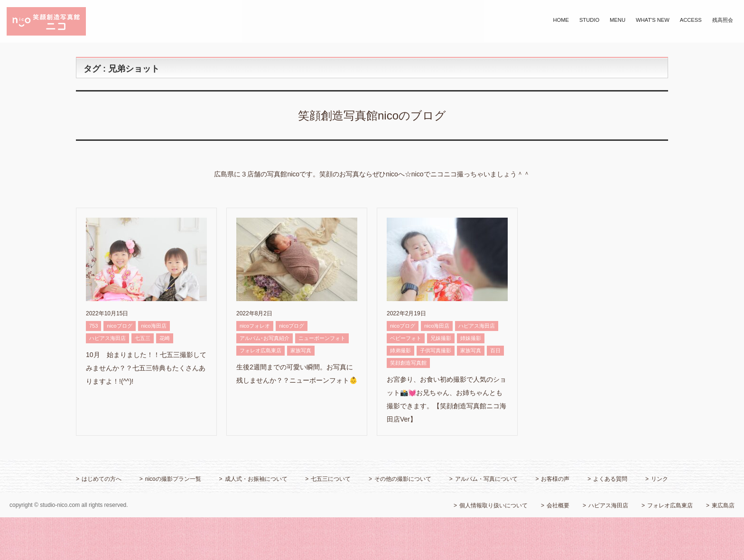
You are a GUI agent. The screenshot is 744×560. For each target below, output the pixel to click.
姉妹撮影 (471, 338)
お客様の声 (555, 479)
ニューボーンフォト (322, 338)
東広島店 (723, 505)
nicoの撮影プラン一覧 (173, 479)
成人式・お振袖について (256, 479)
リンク (660, 479)
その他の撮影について (403, 479)
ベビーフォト (406, 338)
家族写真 (301, 350)
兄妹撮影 (441, 338)
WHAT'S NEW (653, 20)
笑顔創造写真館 (408, 363)
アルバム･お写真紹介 (265, 338)
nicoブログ (119, 326)
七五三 (143, 338)
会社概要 (558, 505)
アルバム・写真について (486, 479)
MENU (618, 20)
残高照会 (723, 20)
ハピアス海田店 (107, 338)
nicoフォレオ (255, 326)
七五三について (331, 479)
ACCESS (691, 20)
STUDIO (589, 20)
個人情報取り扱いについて (493, 505)
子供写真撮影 (436, 350)
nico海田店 (154, 326)
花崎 (165, 338)
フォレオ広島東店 (260, 350)
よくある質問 (610, 479)
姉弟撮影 (400, 350)
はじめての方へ (102, 479)
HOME (561, 20)
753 (93, 326)
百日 (495, 350)
